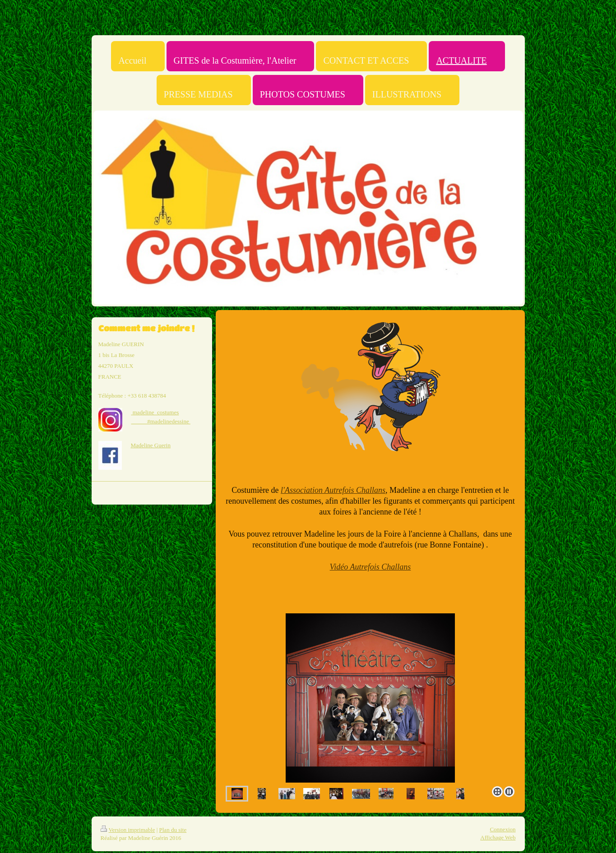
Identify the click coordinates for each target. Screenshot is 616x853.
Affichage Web (498, 837)
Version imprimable (128, 830)
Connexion (503, 829)
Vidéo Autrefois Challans (371, 567)
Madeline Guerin (151, 445)
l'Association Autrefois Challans (333, 490)
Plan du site (173, 830)
